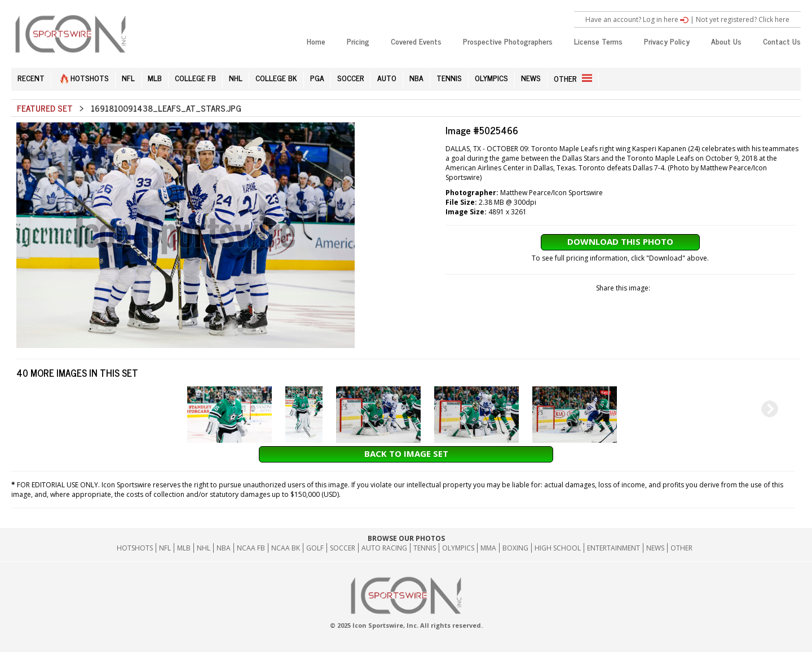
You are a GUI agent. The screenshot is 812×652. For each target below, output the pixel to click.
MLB (155, 78)
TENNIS (449, 78)
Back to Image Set (406, 453)
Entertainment (614, 548)
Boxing (515, 548)
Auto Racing (384, 548)
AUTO (387, 78)
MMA (488, 548)
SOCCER (351, 78)
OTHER (573, 78)
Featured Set (45, 108)
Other (681, 548)
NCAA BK (286, 548)
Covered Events (416, 41)
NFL (128, 78)
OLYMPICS (491, 78)
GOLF (315, 548)
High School (558, 548)
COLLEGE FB (195, 78)
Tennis (425, 548)
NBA (416, 78)
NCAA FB (251, 548)
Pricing (358, 41)
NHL (236, 78)
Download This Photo (620, 241)
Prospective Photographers (508, 41)
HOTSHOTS (85, 78)
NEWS (531, 78)
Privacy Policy (667, 41)
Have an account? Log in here (637, 19)
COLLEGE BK (276, 78)
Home (316, 41)
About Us (726, 41)
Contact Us (782, 41)
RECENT (31, 78)
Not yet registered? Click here (743, 19)
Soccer (343, 548)
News (655, 548)
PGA (317, 78)
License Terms (598, 41)
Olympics (458, 548)
